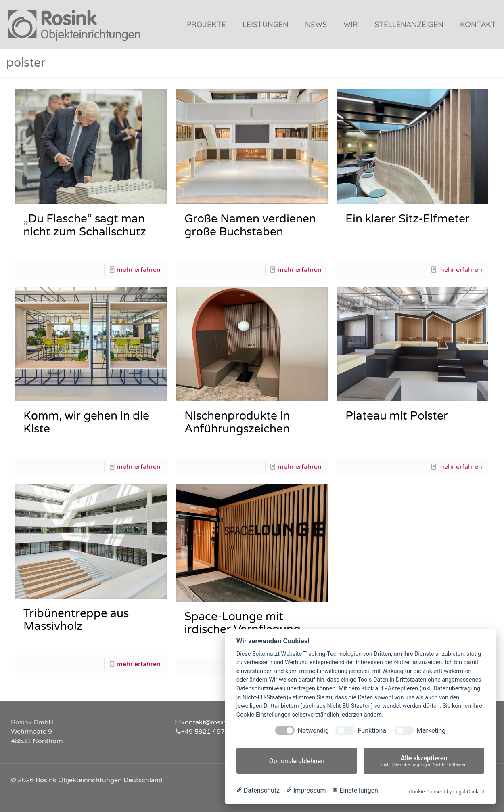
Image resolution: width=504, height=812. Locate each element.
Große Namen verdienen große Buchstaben (250, 225)
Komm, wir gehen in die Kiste (86, 422)
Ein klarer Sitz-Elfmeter (408, 219)
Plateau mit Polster (397, 416)
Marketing (431, 731)
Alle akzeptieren (424, 761)
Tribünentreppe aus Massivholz (76, 620)
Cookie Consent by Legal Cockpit (446, 792)
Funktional (373, 731)
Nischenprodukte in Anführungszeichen (237, 422)
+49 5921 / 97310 (209, 732)
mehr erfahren (139, 270)
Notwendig (313, 731)
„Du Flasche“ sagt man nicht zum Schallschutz (85, 225)
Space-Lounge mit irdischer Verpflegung (243, 623)
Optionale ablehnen (297, 761)
